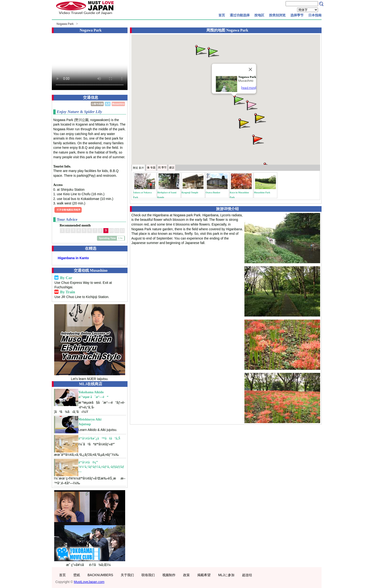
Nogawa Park (65, 24)
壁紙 (77, 575)
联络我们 (148, 575)
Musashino (118, 104)
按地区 (259, 15)
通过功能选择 (240, 15)
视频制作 (169, 575)
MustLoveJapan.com (89, 582)
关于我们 (127, 575)
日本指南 (315, 15)
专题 (151, 167)
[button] (239, 100)
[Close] (251, 69)
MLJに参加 (226, 575)
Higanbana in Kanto (73, 258)
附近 (139, 168)
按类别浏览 (277, 15)
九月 (108, 104)
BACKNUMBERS (100, 575)
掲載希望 (204, 575)
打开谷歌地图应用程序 (69, 210)
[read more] (249, 88)
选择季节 (297, 15)
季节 (162, 167)
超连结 (247, 575)
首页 (222, 15)
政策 (186, 575)
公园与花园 (97, 104)
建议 (172, 167)
